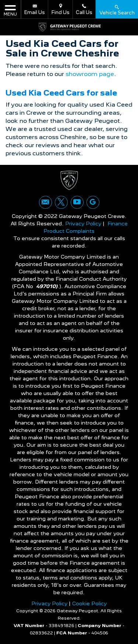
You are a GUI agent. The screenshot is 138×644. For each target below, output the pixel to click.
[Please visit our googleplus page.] (93, 202)
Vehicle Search (117, 9)
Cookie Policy (89, 603)
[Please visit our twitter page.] (61, 202)
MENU (10, 10)
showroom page (90, 74)
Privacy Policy (83, 224)
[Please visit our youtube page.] (77, 202)
